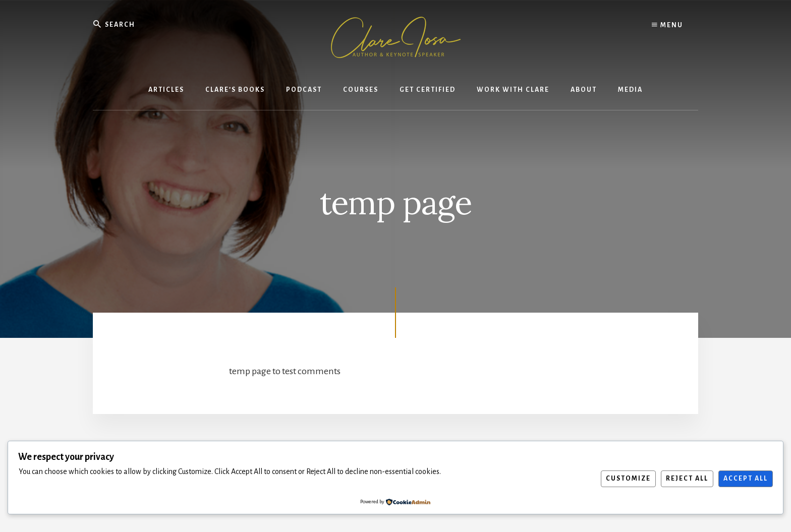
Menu (667, 25)
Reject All (687, 479)
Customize (628, 479)
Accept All (746, 479)
